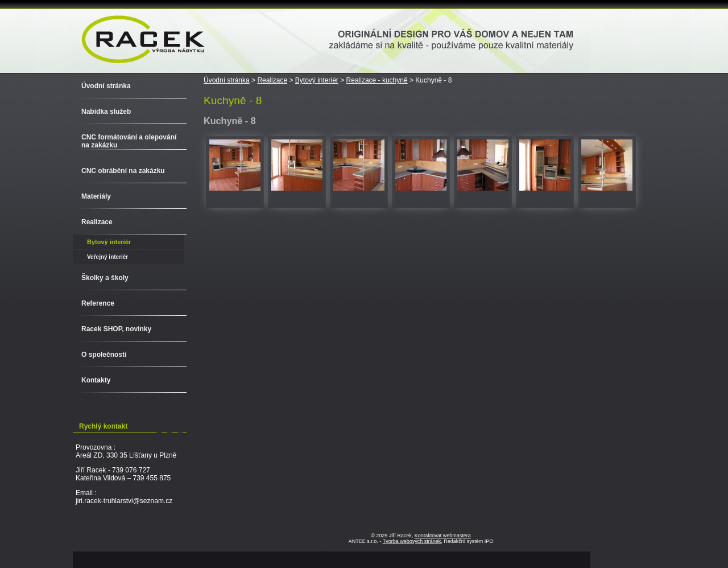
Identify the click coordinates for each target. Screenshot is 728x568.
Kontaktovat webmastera (443, 536)
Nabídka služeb (106, 112)
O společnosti (104, 355)
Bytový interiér (317, 80)
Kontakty (96, 380)
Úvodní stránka (227, 80)
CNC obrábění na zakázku (123, 171)
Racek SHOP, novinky (116, 329)
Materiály (96, 196)
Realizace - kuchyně (377, 80)
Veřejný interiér (107, 257)
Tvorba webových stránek (412, 541)
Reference (98, 303)
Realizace (272, 80)
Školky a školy (105, 278)
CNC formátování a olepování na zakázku (129, 141)
